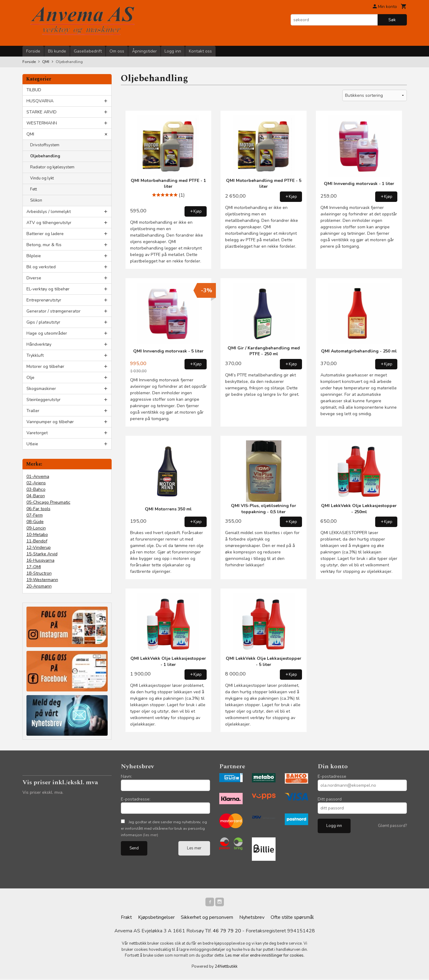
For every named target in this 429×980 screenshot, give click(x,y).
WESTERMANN (42, 123)
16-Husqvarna (40, 560)
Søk (392, 20)
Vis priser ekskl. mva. (43, 792)
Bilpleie (34, 256)
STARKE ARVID (42, 112)
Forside (33, 51)
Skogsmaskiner (41, 389)
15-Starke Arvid (42, 554)
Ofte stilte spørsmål (292, 919)
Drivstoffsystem (45, 145)
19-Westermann (42, 580)
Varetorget (37, 433)
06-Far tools (38, 509)
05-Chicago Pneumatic (48, 502)
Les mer (194, 848)
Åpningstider (144, 51)
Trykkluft (35, 355)
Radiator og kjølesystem (52, 167)
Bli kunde (57, 51)
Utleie (32, 444)
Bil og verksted (41, 267)
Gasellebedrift (88, 51)
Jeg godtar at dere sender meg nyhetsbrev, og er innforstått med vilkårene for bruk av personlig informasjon (164, 828)
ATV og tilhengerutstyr (49, 223)
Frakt (126, 919)
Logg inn (173, 51)
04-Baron (36, 496)
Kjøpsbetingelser (156, 919)
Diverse (34, 278)
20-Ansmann (39, 586)
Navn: (126, 776)
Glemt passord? (392, 826)
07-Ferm (35, 515)
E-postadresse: (136, 799)
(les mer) (151, 835)
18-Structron (39, 573)
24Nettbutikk (226, 968)
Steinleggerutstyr (44, 400)
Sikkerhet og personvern (207, 919)
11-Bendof (37, 541)
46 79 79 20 (227, 932)
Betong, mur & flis (44, 245)
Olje (30, 378)
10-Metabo (37, 535)
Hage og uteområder (47, 333)
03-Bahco (36, 489)
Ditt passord (330, 799)
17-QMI (34, 567)
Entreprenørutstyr (44, 300)
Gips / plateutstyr (43, 322)
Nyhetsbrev (252, 919)
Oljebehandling (45, 156)
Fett (34, 189)
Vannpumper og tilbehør (50, 422)
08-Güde (35, 522)
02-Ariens (36, 483)
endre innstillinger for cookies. (277, 957)
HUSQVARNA (40, 101)
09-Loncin (36, 528)
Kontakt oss (200, 51)
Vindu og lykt (42, 178)
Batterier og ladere (45, 234)
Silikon (36, 200)
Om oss (117, 51)
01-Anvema (38, 476)
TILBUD (34, 90)
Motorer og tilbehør (45, 366)
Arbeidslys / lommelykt (49, 212)
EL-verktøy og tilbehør (48, 289)
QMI (30, 134)
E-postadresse (332, 776)
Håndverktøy (39, 344)
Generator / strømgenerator (54, 311)
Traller (33, 411)
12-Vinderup (39, 547)
